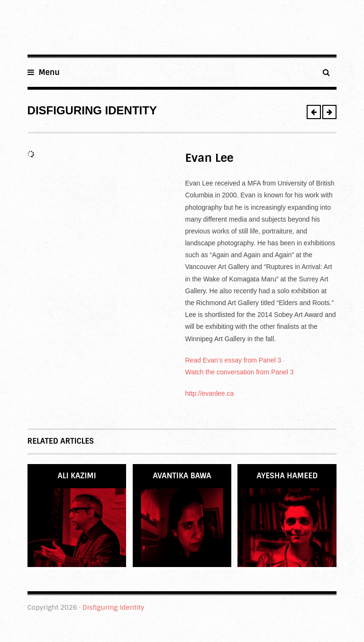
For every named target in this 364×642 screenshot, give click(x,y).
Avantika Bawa (182, 476)
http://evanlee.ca (210, 393)
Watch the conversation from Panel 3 (240, 372)
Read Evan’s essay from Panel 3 (233, 360)
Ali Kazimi (77, 476)
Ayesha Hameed (287, 476)
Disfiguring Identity (113, 607)
